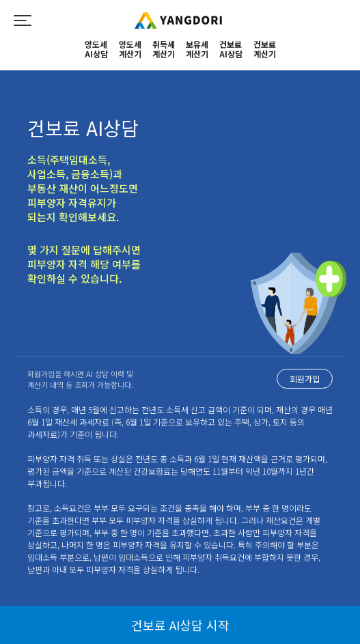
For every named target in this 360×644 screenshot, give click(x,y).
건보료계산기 (265, 50)
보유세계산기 (197, 50)
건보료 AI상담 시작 (180, 625)
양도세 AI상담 (96, 50)
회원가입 (305, 379)
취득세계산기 (164, 50)
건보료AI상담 (231, 50)
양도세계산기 (130, 50)
